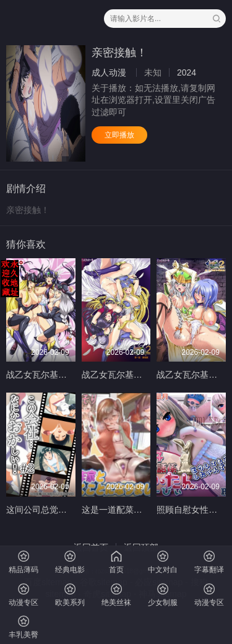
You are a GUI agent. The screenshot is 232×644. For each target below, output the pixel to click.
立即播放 (119, 135)
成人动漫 (109, 72)
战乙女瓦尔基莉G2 (42, 375)
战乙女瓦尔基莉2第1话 (126, 375)
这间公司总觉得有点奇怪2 (56, 510)
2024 (187, 72)
